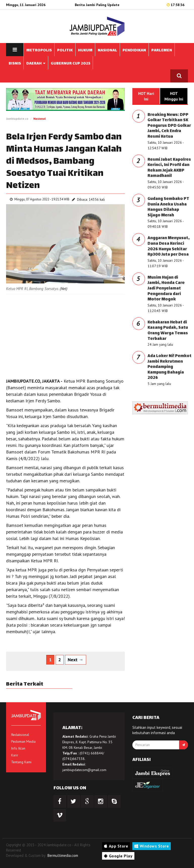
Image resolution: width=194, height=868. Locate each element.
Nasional (40, 119)
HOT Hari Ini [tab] (146, 96)
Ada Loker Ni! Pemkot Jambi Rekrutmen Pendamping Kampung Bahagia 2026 (169, 367)
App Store (116, 846)
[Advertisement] (65, 335)
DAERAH (36, 64)
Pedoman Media (23, 741)
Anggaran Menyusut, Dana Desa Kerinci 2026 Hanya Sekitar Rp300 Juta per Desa (169, 246)
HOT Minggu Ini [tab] (174, 96)
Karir (15, 755)
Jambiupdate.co (17, 119)
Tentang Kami (21, 762)
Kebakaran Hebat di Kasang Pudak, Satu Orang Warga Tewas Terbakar (168, 331)
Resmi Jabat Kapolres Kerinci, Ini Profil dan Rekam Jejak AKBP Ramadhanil (169, 168)
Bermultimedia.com (63, 855)
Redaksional (20, 735)
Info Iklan (18, 748)
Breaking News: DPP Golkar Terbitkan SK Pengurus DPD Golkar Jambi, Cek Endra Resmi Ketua (169, 126)
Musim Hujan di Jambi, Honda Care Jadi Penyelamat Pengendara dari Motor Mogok (166, 289)
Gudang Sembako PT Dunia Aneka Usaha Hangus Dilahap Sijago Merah (168, 207)
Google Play (118, 856)
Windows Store (152, 846)
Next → (76, 660)
